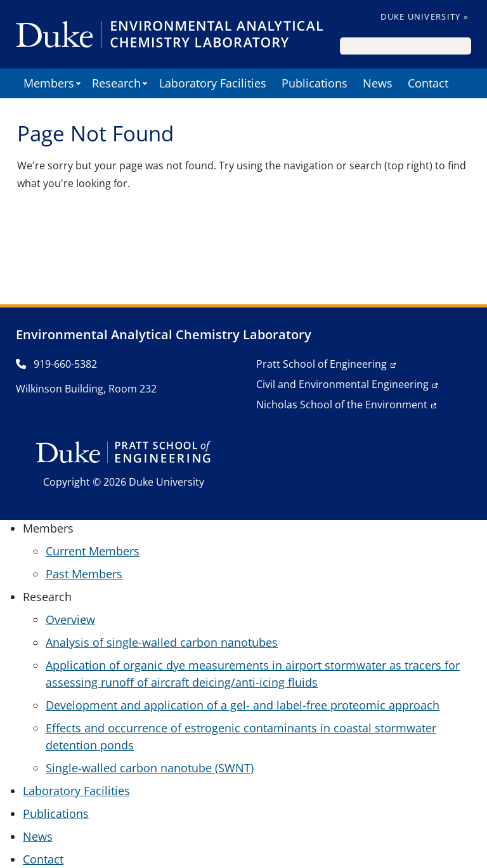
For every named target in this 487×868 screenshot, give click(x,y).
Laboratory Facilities (213, 83)
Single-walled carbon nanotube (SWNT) (150, 768)
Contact (428, 83)
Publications (315, 83)
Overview (70, 619)
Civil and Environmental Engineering (342, 384)
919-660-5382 (56, 364)
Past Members (84, 574)
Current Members (93, 551)
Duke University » (424, 16)
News (378, 83)
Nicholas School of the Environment (342, 405)
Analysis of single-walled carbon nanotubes (162, 642)
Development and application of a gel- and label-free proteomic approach (243, 705)
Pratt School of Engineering (321, 364)
